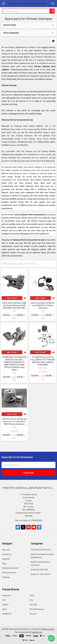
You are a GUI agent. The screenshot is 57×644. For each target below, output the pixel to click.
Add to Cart (12, 298)
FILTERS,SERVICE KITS (41, 550)
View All (33, 614)
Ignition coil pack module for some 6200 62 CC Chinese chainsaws (43, 305)
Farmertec (7, 595)
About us (6, 550)
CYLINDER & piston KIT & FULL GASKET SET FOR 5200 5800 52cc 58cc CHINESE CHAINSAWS (43, 361)
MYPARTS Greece (37, 609)
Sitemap (6, 577)
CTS (31, 600)
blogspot (6, 559)
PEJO (32, 595)
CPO (4, 600)
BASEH (5, 605)
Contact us (7, 554)
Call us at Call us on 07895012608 (29, 520)
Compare (25, 298)
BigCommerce (48, 629)
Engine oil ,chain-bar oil (41, 574)
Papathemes (36, 632)
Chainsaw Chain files (39, 569)
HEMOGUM (7, 614)
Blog (4, 563)
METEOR (33, 605)
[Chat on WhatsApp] (51, 638)
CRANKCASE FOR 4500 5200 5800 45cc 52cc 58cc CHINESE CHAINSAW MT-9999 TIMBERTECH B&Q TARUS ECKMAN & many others (14, 363)
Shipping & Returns (10, 568)
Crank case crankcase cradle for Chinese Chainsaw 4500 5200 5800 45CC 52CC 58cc (14, 305)
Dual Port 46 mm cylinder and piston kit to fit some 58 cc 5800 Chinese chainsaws (14, 421)
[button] (53, 41)
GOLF (5, 609)
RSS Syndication (9, 572)
